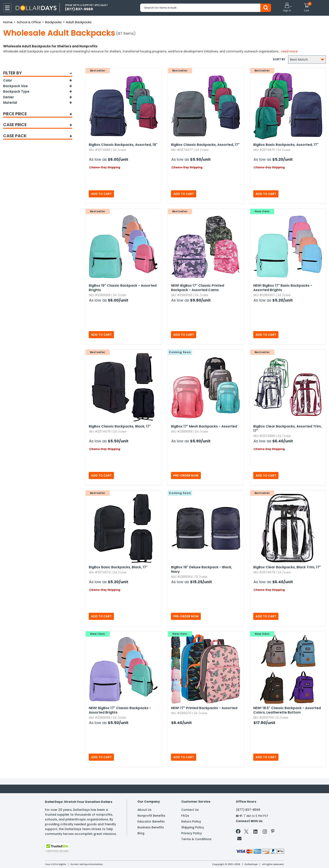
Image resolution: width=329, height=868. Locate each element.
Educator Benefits (151, 821)
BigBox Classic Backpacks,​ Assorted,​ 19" (123, 145)
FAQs (185, 816)
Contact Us (190, 810)
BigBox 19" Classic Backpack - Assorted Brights (123, 288)
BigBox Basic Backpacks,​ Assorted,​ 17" (286, 145)
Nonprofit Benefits (151, 816)
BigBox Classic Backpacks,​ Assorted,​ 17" (205, 145)
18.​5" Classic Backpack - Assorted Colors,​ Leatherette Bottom (287, 710)
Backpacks (53, 22)
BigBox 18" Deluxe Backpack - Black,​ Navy (202, 569)
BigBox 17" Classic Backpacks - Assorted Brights (120, 710)
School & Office (29, 22)
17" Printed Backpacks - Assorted (204, 708)
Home (8, 22)
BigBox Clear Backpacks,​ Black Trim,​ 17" (287, 567)
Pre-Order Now (186, 475)
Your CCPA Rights (55, 864)
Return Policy (191, 821)
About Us (144, 810)
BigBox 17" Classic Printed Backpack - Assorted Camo (198, 288)
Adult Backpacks (79, 22)
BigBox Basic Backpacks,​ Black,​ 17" (118, 567)
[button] (287, 8)
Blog (141, 833)
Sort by (279, 59)
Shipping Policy (193, 827)
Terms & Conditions (196, 839)
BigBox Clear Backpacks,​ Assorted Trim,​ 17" (287, 429)
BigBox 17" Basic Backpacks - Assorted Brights (283, 288)
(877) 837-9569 (248, 810)
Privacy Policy (192, 833)
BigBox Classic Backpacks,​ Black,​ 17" (120, 426)
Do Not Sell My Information (87, 864)
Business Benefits (151, 827)
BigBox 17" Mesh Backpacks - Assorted (204, 426)
